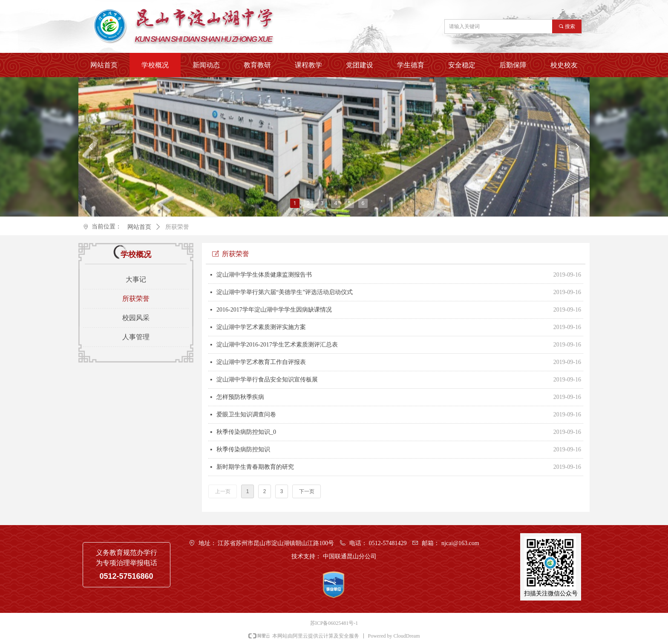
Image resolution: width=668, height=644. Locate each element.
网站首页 (139, 227)
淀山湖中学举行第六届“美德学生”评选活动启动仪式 (285, 292)
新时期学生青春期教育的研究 (255, 467)
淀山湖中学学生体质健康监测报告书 (264, 275)
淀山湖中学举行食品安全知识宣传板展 (267, 380)
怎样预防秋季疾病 (240, 397)
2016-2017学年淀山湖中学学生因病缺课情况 (274, 310)
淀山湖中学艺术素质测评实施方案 (261, 327)
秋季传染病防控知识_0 (246, 432)
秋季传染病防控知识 (243, 449)
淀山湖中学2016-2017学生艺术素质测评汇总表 (277, 345)
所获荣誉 (177, 227)
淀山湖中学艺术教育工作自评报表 (261, 362)
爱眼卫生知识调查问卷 (246, 414)
